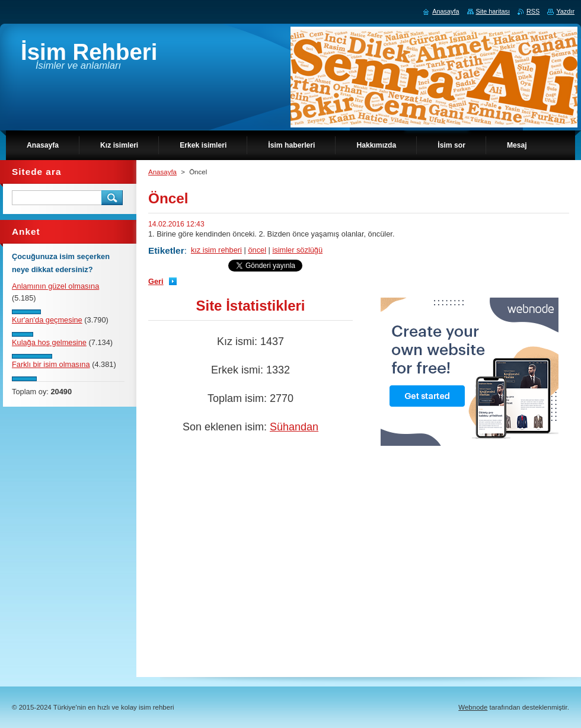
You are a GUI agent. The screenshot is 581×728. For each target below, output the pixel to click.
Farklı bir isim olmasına (51, 364)
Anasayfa (162, 172)
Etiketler (166, 250)
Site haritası (493, 11)
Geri (156, 281)
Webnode (473, 707)
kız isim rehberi (216, 250)
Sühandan (294, 427)
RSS (533, 11)
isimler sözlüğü (297, 250)
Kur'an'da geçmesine (47, 320)
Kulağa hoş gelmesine (49, 342)
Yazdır (565, 11)
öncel (257, 250)
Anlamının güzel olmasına (55, 286)
